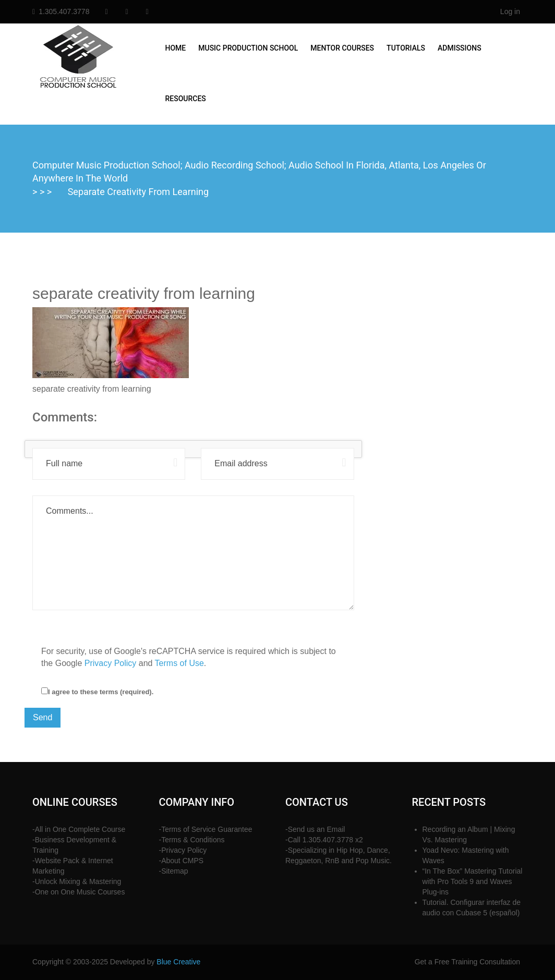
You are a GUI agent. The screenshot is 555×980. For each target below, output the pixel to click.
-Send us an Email (315, 829)
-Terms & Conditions (192, 840)
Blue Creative (178, 962)
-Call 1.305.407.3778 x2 (324, 840)
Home (176, 48)
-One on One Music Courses (79, 892)
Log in (510, 11)
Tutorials (406, 48)
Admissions (460, 48)
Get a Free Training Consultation (467, 962)
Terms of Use (179, 663)
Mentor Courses (342, 48)
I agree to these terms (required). (97, 692)
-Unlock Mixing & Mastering (77, 881)
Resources (186, 99)
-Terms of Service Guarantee (206, 829)
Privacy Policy (111, 663)
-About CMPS (182, 861)
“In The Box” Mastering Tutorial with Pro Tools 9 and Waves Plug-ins (473, 881)
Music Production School (248, 48)
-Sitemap (174, 871)
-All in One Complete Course (79, 829)
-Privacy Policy (183, 850)
